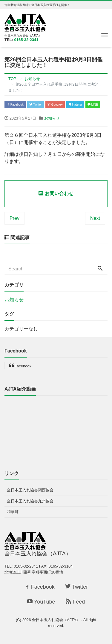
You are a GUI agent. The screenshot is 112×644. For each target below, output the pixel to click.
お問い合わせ (56, 193)
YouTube (41, 602)
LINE (93, 105)
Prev (14, 218)
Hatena (75, 105)
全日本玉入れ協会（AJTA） (56, 620)
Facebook (15, 105)
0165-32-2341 (26, 40)
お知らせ (52, 118)
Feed (75, 602)
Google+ (55, 105)
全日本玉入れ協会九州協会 (30, 501)
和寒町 (13, 512)
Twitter (36, 105)
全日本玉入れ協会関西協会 (30, 490)
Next (95, 218)
